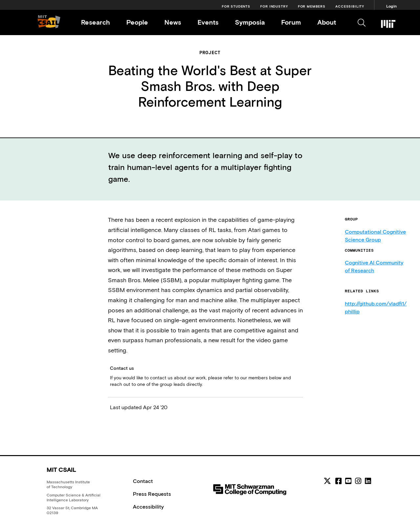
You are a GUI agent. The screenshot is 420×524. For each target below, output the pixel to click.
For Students (236, 6)
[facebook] (338, 481)
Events (208, 22)
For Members (312, 6)
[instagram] (358, 481)
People (137, 22)
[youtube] (348, 481)
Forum (291, 22)
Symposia (250, 22)
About (327, 22)
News (173, 22)
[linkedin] (368, 481)
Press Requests (152, 494)
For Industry (274, 6)
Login (391, 6)
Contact (143, 481)
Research (95, 22)
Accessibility (350, 6)
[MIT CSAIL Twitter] (328, 482)
